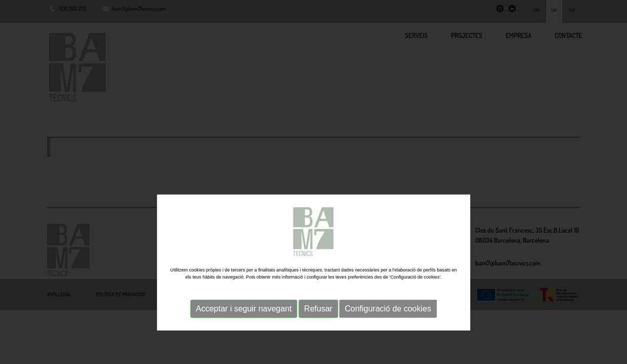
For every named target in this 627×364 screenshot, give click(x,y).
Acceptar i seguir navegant (244, 349)
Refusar (318, 349)
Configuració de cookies (388, 349)
